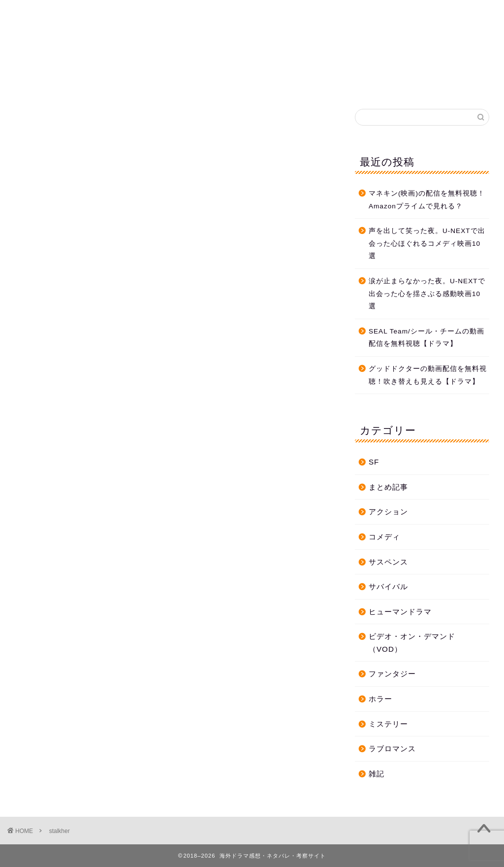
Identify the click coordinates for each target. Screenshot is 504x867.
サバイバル (388, 586)
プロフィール (352, 83)
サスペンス (388, 562)
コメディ (384, 537)
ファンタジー (392, 674)
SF (374, 462)
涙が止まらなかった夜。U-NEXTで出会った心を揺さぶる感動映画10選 (427, 294)
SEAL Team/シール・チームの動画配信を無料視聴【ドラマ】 (426, 338)
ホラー (380, 699)
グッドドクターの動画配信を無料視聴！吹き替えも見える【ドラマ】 (428, 375)
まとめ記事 (388, 487)
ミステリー (388, 724)
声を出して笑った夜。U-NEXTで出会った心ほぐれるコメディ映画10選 (427, 243)
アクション (388, 512)
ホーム (142, 83)
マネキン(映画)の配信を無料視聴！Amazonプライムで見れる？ (427, 200)
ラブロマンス (392, 749)
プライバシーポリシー (214, 83)
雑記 (377, 774)
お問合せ (290, 83)
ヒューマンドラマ (400, 612)
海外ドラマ (252, 35)
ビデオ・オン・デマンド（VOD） (412, 643)
